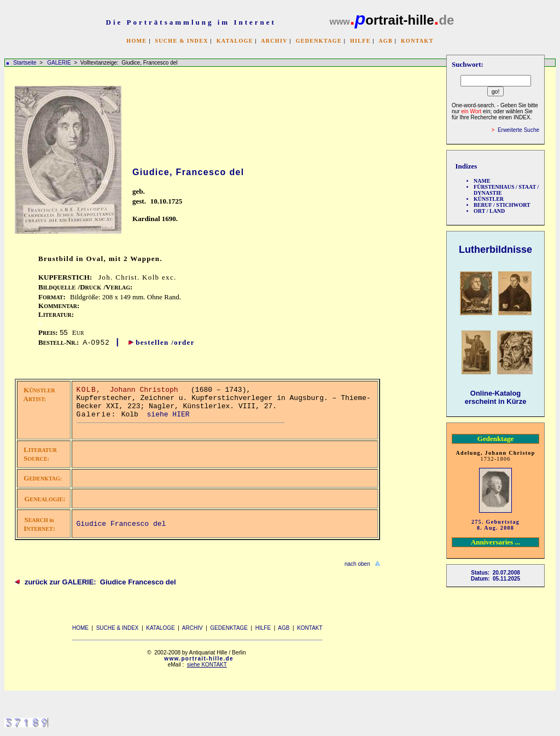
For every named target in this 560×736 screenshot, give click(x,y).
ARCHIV (274, 41)
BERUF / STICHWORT (502, 205)
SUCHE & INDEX (181, 41)
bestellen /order (165, 342)
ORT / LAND (489, 211)
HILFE (360, 41)
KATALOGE (235, 41)
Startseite (25, 63)
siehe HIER (168, 415)
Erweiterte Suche (518, 130)
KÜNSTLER (489, 199)
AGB (386, 41)
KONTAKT (417, 41)
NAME (482, 181)
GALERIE (60, 63)
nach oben (357, 564)
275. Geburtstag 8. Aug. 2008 (495, 525)
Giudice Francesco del (121, 524)
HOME (136, 41)
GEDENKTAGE (319, 41)
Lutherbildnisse (495, 250)
